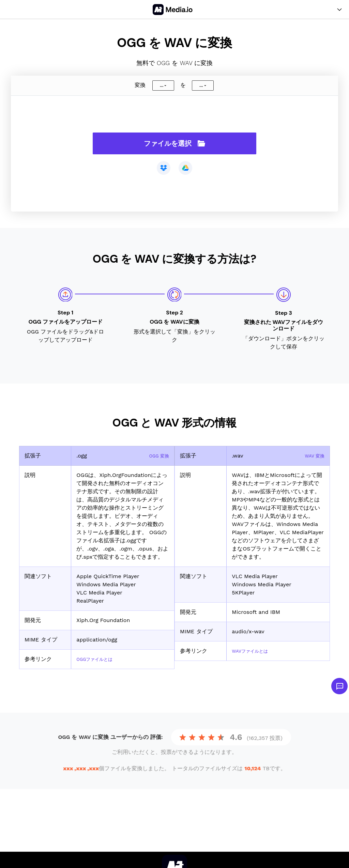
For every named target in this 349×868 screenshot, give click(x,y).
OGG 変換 (157, 456)
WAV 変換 (312, 456)
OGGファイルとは (99, 659)
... (162, 86)
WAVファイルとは (254, 651)
